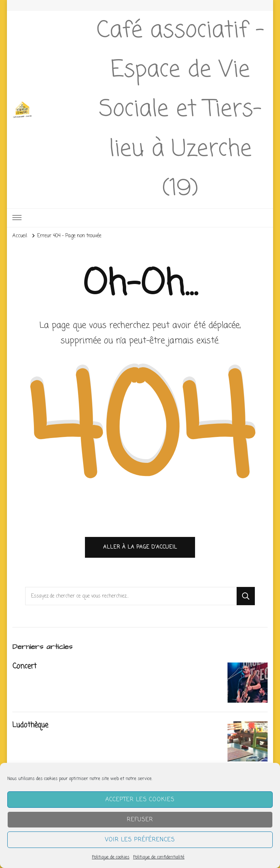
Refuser (140, 820)
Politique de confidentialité (159, 857)
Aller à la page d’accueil (140, 548)
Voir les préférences (140, 840)
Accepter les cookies (140, 800)
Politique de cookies (111, 857)
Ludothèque (30, 726)
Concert (24, 667)
